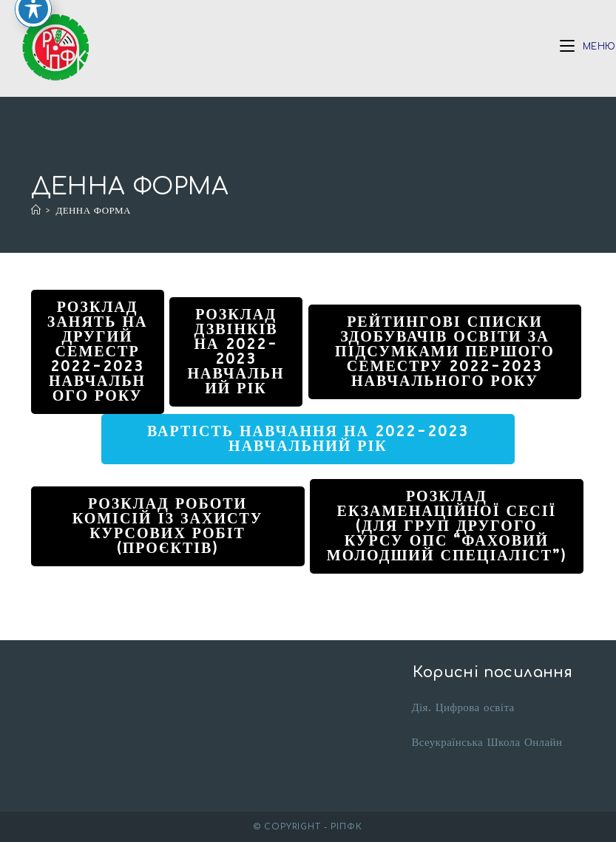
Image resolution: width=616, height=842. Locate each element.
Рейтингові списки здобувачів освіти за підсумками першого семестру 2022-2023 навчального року (445, 352)
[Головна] (36, 210)
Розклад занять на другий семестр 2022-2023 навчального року (98, 352)
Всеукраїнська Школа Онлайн (487, 742)
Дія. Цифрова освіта (463, 707)
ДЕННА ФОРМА (93, 210)
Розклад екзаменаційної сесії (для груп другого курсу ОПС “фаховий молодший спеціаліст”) (447, 526)
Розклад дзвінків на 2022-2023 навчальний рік (236, 352)
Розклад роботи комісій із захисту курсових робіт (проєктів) (168, 526)
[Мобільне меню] (588, 47)
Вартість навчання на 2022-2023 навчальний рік (308, 439)
